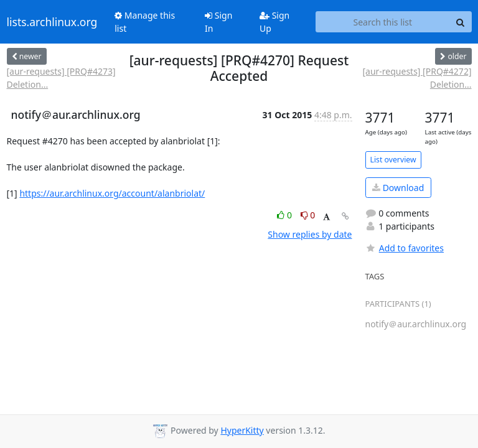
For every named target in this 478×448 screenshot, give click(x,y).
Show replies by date (310, 234)
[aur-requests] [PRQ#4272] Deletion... (417, 78)
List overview (393, 160)
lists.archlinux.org (52, 22)
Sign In (218, 22)
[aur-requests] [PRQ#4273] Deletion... (61, 78)
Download (398, 188)
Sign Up (274, 22)
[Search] (461, 22)
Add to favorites (405, 248)
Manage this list (145, 22)
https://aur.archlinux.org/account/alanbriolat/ (112, 193)
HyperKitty (242, 430)
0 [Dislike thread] (308, 215)
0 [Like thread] (285, 215)
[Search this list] (382, 22)
